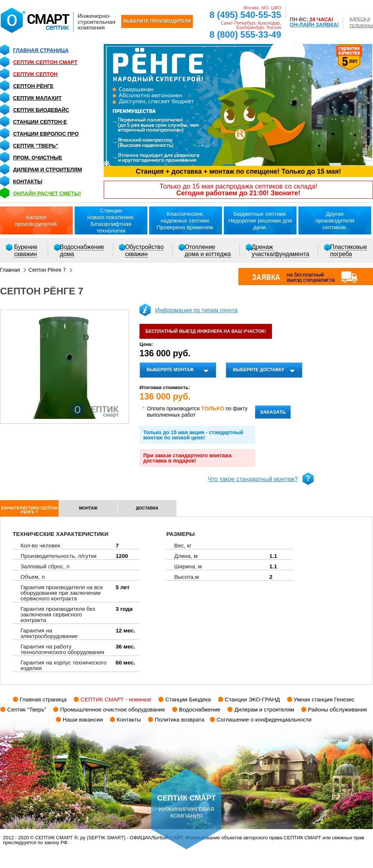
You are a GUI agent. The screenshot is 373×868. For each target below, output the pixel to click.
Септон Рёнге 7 (47, 270)
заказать (273, 412)
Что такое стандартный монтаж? (253, 479)
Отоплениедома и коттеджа (208, 250)
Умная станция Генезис (324, 699)
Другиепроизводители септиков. (335, 220)
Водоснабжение (200, 709)
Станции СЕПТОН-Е (40, 122)
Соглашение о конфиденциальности (264, 719)
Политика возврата (180, 719)
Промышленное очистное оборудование (113, 709)
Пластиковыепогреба (349, 250)
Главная (10, 270)
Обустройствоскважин (144, 250)
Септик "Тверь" (36, 146)
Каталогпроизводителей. (36, 220)
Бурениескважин (26, 250)
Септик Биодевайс (41, 110)
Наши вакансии (83, 719)
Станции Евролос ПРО (46, 134)
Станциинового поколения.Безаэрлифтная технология (111, 220)
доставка (147, 508)
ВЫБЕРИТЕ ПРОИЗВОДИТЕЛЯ (157, 21)
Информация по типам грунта (196, 310)
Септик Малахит (37, 98)
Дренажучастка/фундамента (280, 250)
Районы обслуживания (338, 709)
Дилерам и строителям (48, 170)
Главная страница (41, 50)
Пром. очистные (38, 158)
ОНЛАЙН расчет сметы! (47, 193)
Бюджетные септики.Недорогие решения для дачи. (260, 220)
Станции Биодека (188, 699)
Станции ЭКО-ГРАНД (253, 699)
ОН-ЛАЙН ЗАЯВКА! (314, 25)
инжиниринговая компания (186, 794)
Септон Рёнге (33, 86)
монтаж (88, 508)
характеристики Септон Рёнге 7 (29, 510)
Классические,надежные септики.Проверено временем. (186, 220)
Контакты (28, 182)
